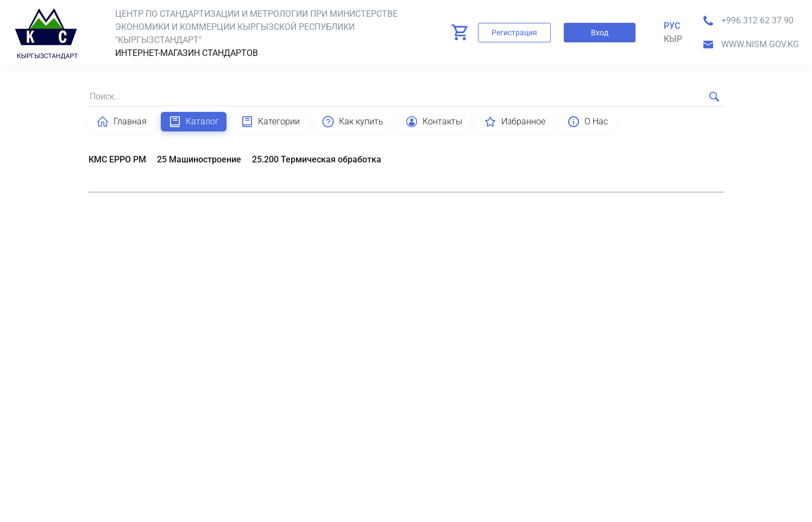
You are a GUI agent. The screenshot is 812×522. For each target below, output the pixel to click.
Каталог (194, 122)
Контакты (434, 122)
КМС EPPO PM (117, 159)
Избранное (515, 122)
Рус (672, 26)
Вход (600, 33)
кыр (673, 39)
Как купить (353, 122)
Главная (121, 122)
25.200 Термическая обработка (317, 159)
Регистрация (514, 33)
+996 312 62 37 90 (757, 20)
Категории (270, 122)
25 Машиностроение (199, 159)
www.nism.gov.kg (760, 44)
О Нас (587, 122)
